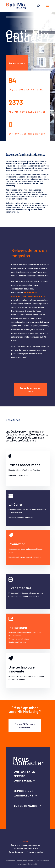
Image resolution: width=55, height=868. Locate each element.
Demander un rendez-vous (30, 390)
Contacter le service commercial (24, 776)
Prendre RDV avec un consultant (25, 726)
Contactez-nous (17, 63)
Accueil (26, 841)
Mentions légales (35, 852)
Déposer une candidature (24, 793)
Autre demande (26, 806)
